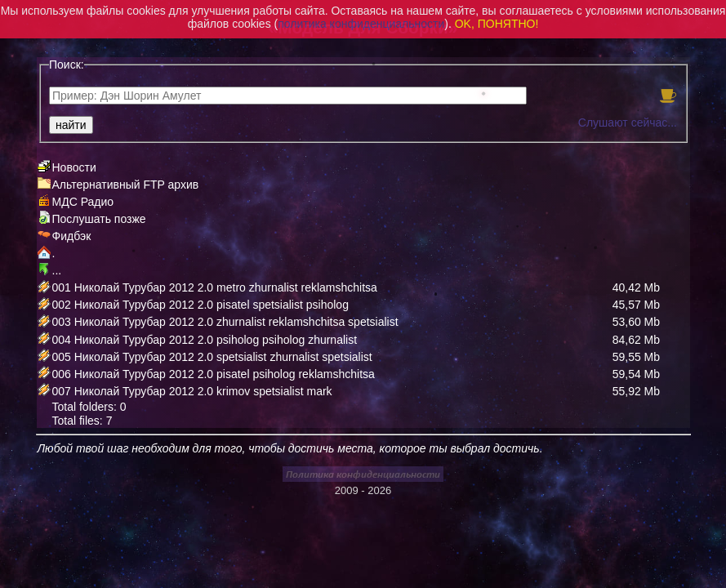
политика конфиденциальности (361, 24)
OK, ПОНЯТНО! (497, 24)
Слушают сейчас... (628, 122)
